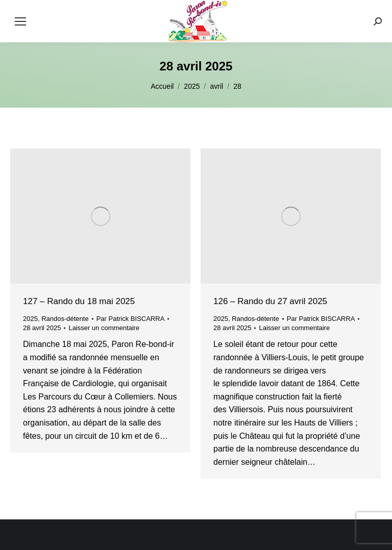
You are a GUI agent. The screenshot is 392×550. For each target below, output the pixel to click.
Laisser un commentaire (104, 328)
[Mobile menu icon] (20, 21)
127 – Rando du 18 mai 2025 (79, 301)
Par (131, 319)
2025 (30, 319)
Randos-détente (65, 319)
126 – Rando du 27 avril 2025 (270, 301)
